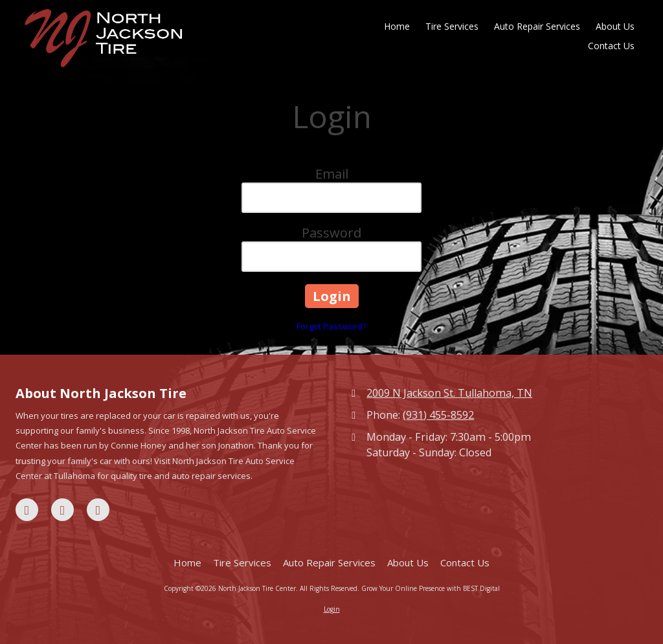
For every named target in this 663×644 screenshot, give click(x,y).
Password (331, 233)
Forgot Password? (331, 326)
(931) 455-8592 (438, 415)
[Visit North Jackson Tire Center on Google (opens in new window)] (62, 510)
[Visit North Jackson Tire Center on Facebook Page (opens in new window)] (27, 510)
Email (332, 174)
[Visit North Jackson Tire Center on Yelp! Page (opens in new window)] (98, 510)
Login (332, 609)
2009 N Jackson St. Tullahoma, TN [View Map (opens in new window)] (449, 393)
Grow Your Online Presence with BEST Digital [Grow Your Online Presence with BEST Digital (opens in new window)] (431, 588)
